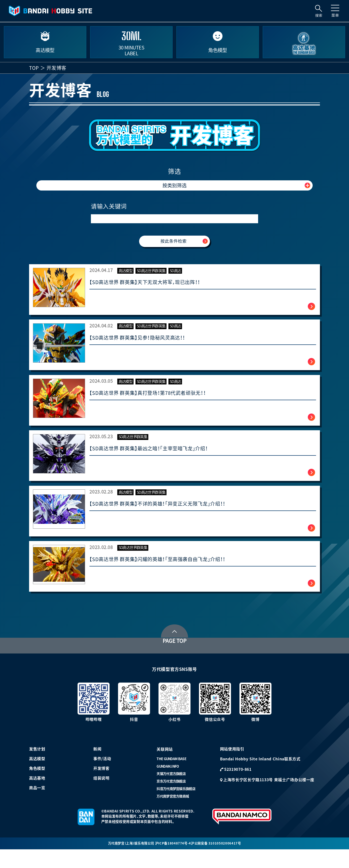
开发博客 (101, 786)
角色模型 (37, 786)
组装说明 (101, 796)
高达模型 (37, 776)
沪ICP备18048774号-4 (174, 861)
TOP (34, 68)
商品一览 (37, 805)
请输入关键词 (109, 206)
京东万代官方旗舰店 (171, 799)
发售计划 (37, 767)
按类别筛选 (174, 185)
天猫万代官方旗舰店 (171, 792)
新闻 (97, 767)
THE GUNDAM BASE (171, 777)
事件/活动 (102, 776)
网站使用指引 (232, 767)
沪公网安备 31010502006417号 (218, 861)
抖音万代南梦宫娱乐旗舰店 (176, 807)
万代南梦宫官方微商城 (173, 814)
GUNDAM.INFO (168, 784)
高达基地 (37, 796)
